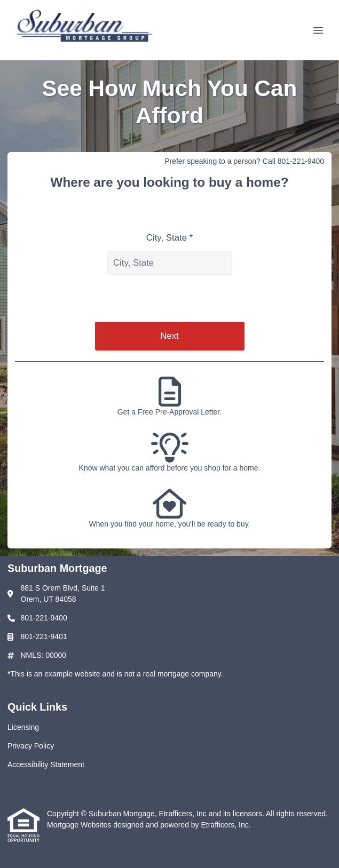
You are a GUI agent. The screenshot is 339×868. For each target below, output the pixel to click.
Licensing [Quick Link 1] (23, 727)
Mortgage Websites (80, 825)
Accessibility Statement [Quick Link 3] (46, 765)
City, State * (169, 238)
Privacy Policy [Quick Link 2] (31, 746)
